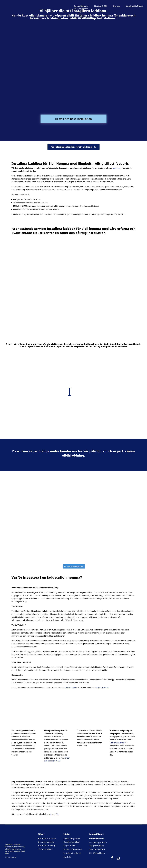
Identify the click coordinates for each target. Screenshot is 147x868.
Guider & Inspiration (72, 849)
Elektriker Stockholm (47, 838)
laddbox (116, 168)
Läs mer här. (54, 814)
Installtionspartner (72, 838)
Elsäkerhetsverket (117, 743)
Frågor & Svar (70, 845)
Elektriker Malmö (46, 849)
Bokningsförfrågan (134, 6)
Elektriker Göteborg (47, 845)
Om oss (116, 6)
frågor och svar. (102, 688)
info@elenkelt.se (96, 846)
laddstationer (70, 688)
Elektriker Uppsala (46, 842)
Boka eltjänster (81, 6)
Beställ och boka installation (73, 119)
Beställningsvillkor (72, 842)
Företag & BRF (101, 6)
